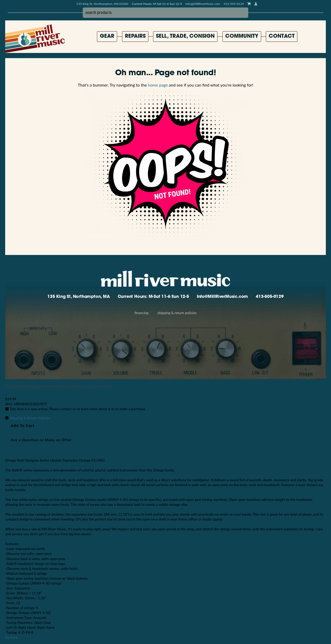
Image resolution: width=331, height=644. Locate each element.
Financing (141, 313)
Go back (12, 637)
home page (158, 85)
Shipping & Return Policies (177, 313)
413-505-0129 (270, 297)
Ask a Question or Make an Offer (41, 440)
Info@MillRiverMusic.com (203, 4)
